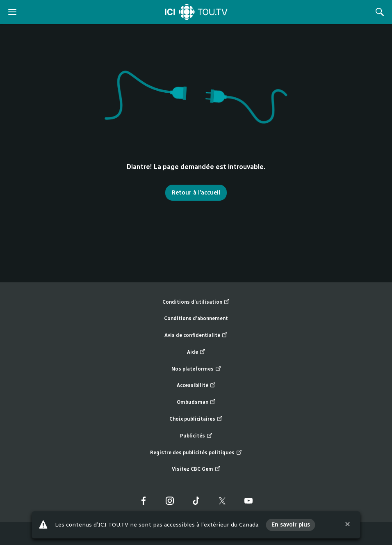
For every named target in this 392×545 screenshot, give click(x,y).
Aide (196, 352)
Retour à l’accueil (196, 193)
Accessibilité (196, 386)
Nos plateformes (196, 369)
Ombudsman (196, 402)
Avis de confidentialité (196, 335)
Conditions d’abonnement (196, 318)
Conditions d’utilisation (196, 302)
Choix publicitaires (196, 419)
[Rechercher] (380, 12)
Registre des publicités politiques (196, 453)
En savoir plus (291, 525)
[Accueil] (196, 12)
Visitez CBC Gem (196, 469)
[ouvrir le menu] (12, 12)
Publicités (196, 436)
